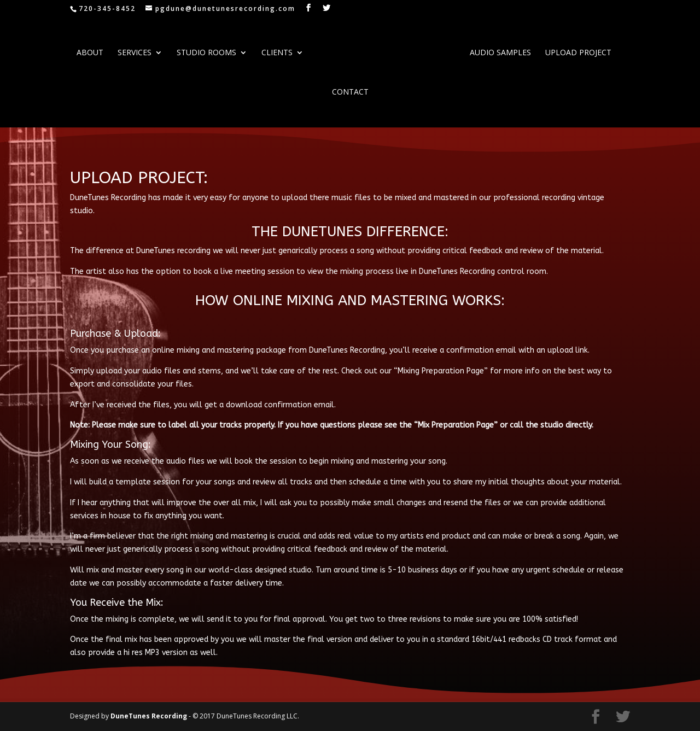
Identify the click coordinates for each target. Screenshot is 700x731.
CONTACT (350, 92)
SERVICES (135, 53)
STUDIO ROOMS (206, 53)
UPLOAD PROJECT (578, 53)
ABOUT (90, 53)
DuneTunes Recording (150, 716)
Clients (277, 53)
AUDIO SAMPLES (500, 53)
